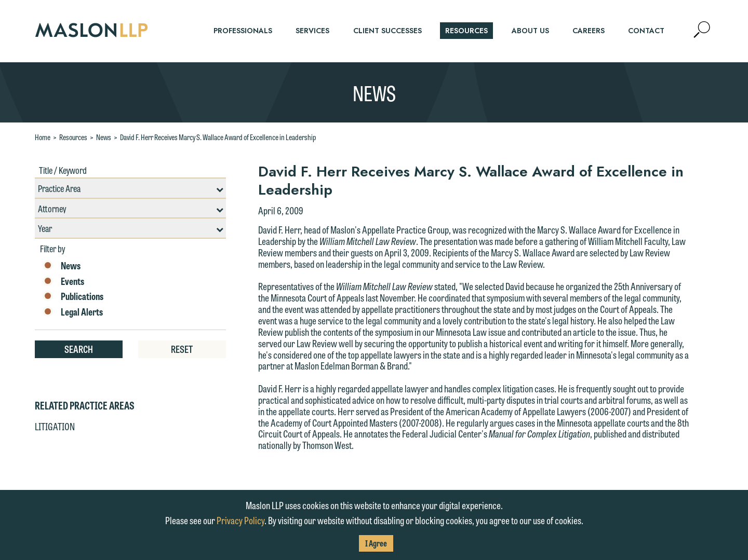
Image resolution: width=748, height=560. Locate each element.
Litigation (55, 426)
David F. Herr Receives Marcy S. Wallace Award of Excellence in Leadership (218, 137)
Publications (73, 296)
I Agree (376, 543)
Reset (182, 349)
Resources (73, 137)
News (104, 137)
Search (79, 349)
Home (43, 137)
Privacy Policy (241, 520)
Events (63, 281)
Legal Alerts (73, 312)
